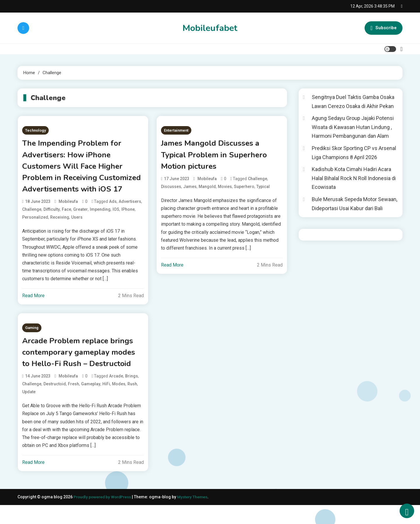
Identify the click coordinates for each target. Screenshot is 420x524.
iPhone (128, 226)
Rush (132, 403)
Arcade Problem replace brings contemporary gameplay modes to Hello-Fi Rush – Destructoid (82, 370)
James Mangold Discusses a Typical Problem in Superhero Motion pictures (218, 156)
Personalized (35, 234)
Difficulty (52, 226)
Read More (33, 312)
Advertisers (130, 218)
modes (119, 403)
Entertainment (176, 130)
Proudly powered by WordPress (104, 516)
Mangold (207, 189)
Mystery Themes (196, 516)
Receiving (60, 234)
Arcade (116, 395)
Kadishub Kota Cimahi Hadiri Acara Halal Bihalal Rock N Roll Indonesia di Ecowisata (354, 178)
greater (80, 226)
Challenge (32, 226)
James (190, 189)
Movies (225, 189)
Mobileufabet (210, 28)
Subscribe (384, 28)
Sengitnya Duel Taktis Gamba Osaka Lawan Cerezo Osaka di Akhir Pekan (353, 102)
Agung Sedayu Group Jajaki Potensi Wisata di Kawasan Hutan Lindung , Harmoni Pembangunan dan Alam (353, 127)
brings (132, 395)
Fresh (73, 403)
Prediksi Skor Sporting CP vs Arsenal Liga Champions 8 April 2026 (354, 153)
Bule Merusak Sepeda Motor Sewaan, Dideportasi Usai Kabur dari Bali (355, 204)
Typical (263, 189)
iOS (116, 226)
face (66, 226)
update (29, 411)
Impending (100, 226)
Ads (113, 218)
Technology (35, 130)
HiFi (106, 403)
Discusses (171, 189)
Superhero (244, 189)
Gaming (32, 344)
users (77, 234)
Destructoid (55, 403)
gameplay (91, 403)
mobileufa (68, 218)
